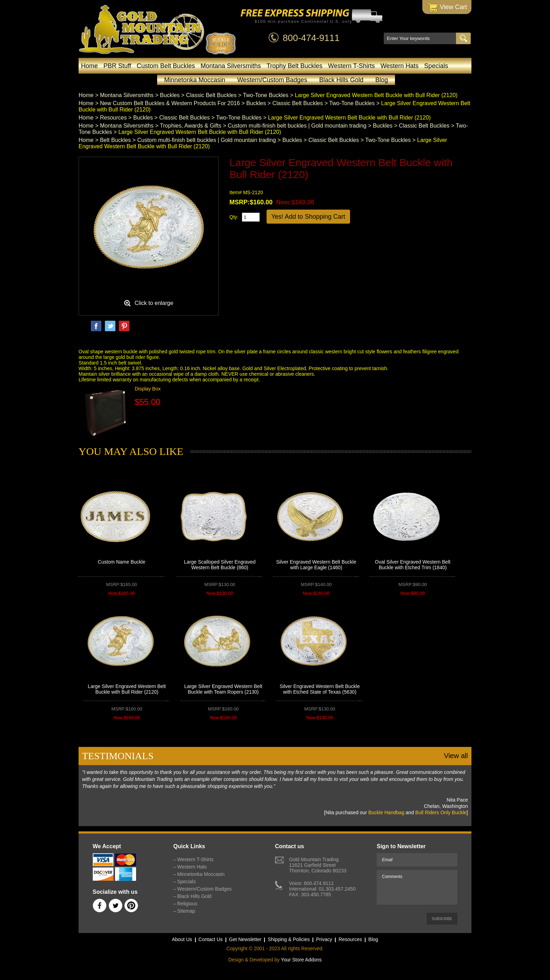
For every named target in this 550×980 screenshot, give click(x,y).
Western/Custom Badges (272, 80)
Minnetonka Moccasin (195, 80)
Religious (187, 904)
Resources (113, 118)
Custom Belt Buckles (166, 66)
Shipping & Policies (289, 939)
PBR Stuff (117, 66)
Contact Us (211, 939)
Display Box (148, 389)
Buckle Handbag (386, 812)
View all (456, 756)
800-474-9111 (311, 38)
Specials (436, 66)
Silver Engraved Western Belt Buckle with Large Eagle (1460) (316, 565)
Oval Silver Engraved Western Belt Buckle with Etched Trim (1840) (413, 565)
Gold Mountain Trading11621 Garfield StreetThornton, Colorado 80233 (318, 865)
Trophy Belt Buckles (294, 66)
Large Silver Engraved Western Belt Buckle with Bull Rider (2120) (127, 689)
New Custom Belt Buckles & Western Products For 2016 (170, 103)
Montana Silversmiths (231, 66)
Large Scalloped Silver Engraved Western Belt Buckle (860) (220, 565)
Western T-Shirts (351, 66)
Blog (382, 80)
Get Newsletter (245, 939)
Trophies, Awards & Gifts (191, 126)
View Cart (447, 8)
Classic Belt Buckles (211, 95)
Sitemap (186, 911)
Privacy (324, 939)
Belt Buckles (115, 140)
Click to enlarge (154, 303)
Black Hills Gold (341, 80)
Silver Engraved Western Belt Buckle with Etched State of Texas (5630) (320, 689)
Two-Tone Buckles (266, 95)
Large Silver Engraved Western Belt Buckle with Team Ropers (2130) (223, 689)
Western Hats (400, 66)
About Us (182, 939)
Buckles (170, 95)
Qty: (234, 217)
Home (89, 66)
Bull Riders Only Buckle (441, 812)
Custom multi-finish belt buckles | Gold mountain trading (297, 126)
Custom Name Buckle (122, 562)
